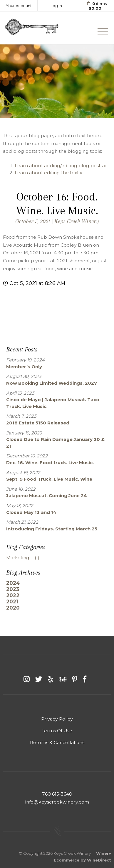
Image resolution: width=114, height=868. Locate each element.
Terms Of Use (57, 731)
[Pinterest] (75, 679)
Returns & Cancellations (57, 742)
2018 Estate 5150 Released (38, 423)
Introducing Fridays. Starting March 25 (52, 529)
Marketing (25, 558)
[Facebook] (85, 679)
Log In (56, 6)
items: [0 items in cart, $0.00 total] (95, 6)
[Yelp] (51, 679)
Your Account (19, 6)
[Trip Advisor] (63, 679)
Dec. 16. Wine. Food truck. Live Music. (50, 463)
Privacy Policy (57, 719)
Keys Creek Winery (77, 221)
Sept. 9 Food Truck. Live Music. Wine (49, 479)
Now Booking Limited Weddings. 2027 (52, 383)
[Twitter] (39, 679)
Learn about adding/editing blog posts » (60, 166)
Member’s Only (24, 367)
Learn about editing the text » (48, 173)
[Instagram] (27, 679)
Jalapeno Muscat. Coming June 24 (47, 496)
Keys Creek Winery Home (31, 28)
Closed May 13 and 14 (31, 512)
